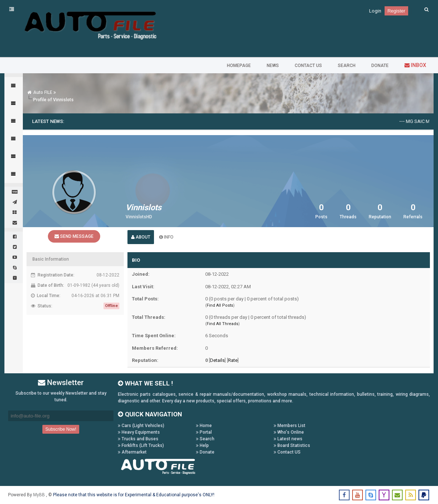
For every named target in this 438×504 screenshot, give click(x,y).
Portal (204, 432)
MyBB (40, 495)
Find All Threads (222, 324)
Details (217, 360)
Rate (233, 360)
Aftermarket (132, 452)
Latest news (288, 439)
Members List (290, 426)
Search (205, 439)
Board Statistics (292, 445)
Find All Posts (220, 305)
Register (396, 11)
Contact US (287, 452)
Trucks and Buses (138, 439)
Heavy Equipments (139, 432)
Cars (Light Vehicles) (141, 426)
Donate (205, 452)
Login (375, 11)
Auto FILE (43, 92)
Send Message (74, 236)
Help (202, 445)
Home (204, 426)
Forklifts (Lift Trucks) (141, 445)
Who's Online (289, 432)
